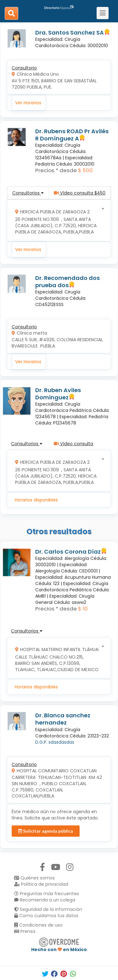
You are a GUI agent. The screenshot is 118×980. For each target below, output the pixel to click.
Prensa (25, 931)
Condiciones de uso (38, 925)
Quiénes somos (34, 878)
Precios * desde (56, 170)
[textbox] (57, 220)
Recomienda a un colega (45, 900)
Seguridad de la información (48, 909)
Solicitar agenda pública (46, 831)
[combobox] (57, 220)
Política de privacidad (41, 884)
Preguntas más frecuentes (47, 894)
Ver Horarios (28, 103)
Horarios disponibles (36, 500)
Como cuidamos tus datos (46, 916)
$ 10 (83, 609)
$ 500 (85, 170)
